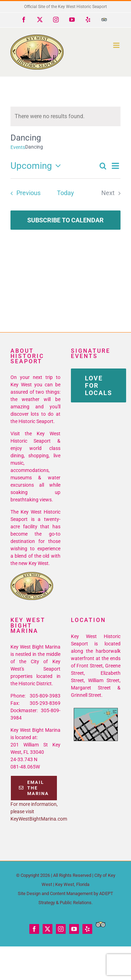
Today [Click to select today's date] (65, 193)
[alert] (65, 116)
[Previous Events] (23, 193)
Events (18, 147)
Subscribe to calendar (65, 220)
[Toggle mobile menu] (117, 45)
